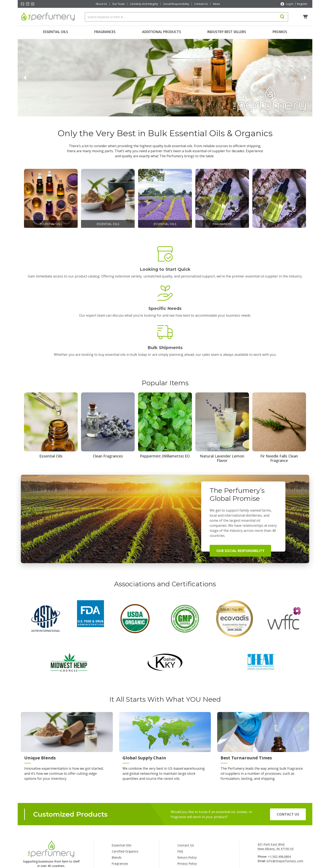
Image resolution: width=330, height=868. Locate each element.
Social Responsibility (176, 4)
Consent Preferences (193, 840)
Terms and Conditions (194, 834)
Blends (117, 803)
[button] (25, 77)
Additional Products (162, 32)
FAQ (180, 797)
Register (302, 4)
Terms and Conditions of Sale (199, 828)
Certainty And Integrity (144, 4)
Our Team (118, 4)
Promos (280, 32)
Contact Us (201, 4)
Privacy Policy (187, 809)
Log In (290, 4)
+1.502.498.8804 (279, 802)
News (217, 4)
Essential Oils (56, 32)
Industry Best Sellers (227, 32)
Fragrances (105, 32)
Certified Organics (125, 797)
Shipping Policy (188, 822)
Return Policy (187, 803)
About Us (101, 4)
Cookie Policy (187, 815)
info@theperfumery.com (285, 807)
